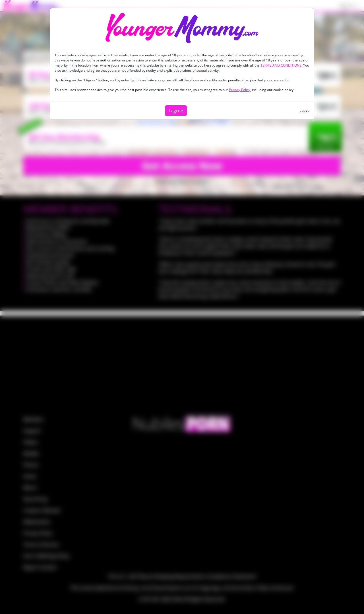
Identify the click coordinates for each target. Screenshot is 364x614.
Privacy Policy (240, 90)
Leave (304, 110)
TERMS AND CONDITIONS (281, 65)
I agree (176, 111)
